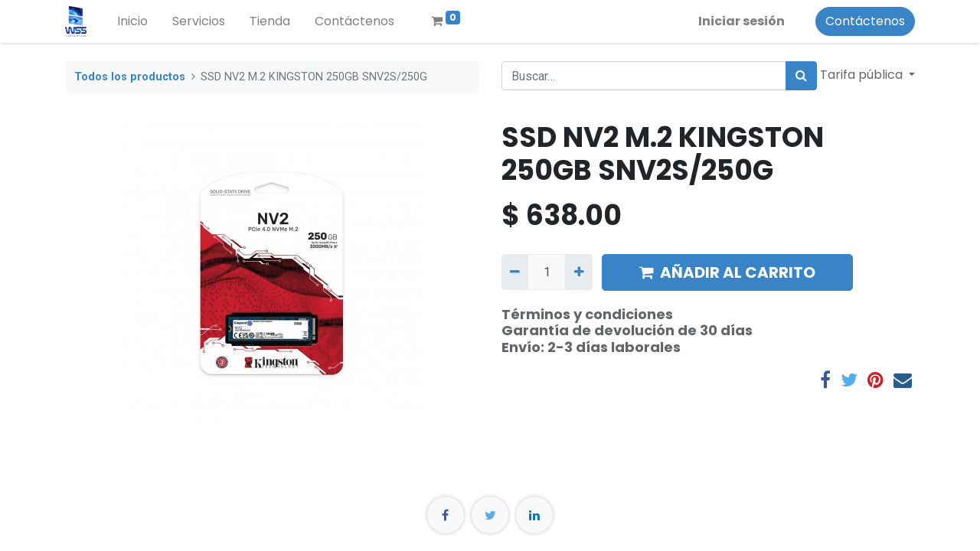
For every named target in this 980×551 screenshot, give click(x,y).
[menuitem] (132, 21)
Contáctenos (865, 21)
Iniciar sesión (742, 21)
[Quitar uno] (515, 272)
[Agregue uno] (578, 272)
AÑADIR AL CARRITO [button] (727, 272)
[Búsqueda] (801, 76)
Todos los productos (130, 77)
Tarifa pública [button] (863, 75)
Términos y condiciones (587, 314)
